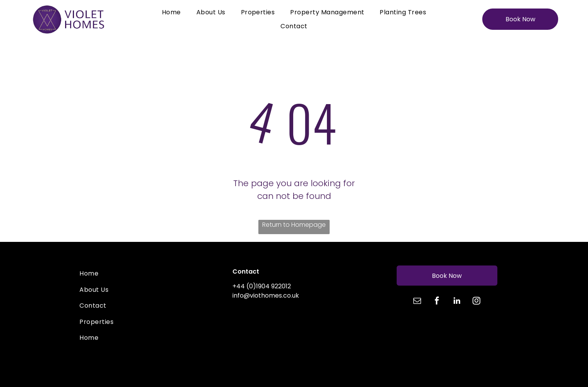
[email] (417, 302)
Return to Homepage (294, 225)
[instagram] (476, 302)
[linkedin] (457, 302)
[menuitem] (171, 12)
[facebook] (437, 302)
